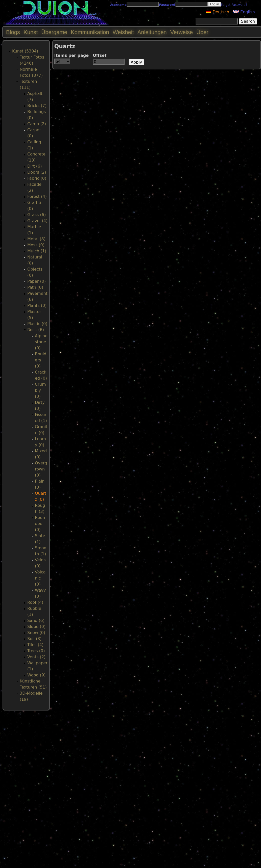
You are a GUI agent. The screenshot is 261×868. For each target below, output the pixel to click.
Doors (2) (37, 172)
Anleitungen (152, 32)
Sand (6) (36, 621)
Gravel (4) (37, 221)
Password (167, 5)
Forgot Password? (234, 5)
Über (202, 32)
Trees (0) (36, 651)
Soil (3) (34, 639)
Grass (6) (37, 215)
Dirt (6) (34, 166)
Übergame (54, 32)
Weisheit (123, 32)
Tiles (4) (35, 645)
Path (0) (35, 287)
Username (118, 5)
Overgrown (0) (41, 469)
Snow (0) (36, 633)
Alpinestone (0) (41, 342)
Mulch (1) (37, 251)
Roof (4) (35, 602)
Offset (100, 55)
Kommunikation (90, 32)
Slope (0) (36, 627)
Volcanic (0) (40, 578)
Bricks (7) (37, 106)
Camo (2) (37, 124)
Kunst (31, 32)
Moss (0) (36, 245)
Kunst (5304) (25, 51)
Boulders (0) (41, 360)
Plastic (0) (37, 324)
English (244, 12)
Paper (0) (37, 281)
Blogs (13, 32)
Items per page (72, 55)
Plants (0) (37, 306)
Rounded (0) (40, 524)
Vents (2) (36, 657)
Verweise (182, 32)
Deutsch (218, 12)
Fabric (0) (37, 178)
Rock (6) (36, 330)
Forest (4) (37, 196)
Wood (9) (36, 675)
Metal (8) (36, 239)
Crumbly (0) (40, 390)
